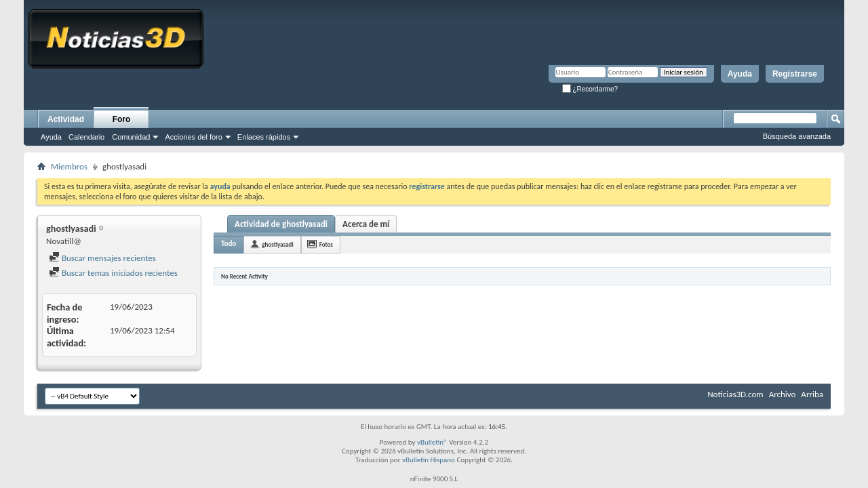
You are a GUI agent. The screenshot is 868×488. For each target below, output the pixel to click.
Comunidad (131, 137)
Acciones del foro (193, 137)
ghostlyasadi (277, 244)
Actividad (66, 119)
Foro (122, 119)
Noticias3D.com (735, 394)
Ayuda (740, 74)
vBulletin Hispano (429, 460)
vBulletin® (432, 442)
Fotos (326, 244)
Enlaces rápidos (264, 137)
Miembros (69, 166)
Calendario (86, 137)
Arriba (812, 394)
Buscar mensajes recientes (102, 258)
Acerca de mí (366, 224)
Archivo (783, 394)
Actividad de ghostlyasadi (281, 224)
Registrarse (795, 74)
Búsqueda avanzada (797, 136)
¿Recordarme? (590, 89)
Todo (229, 244)
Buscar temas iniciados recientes (113, 273)
